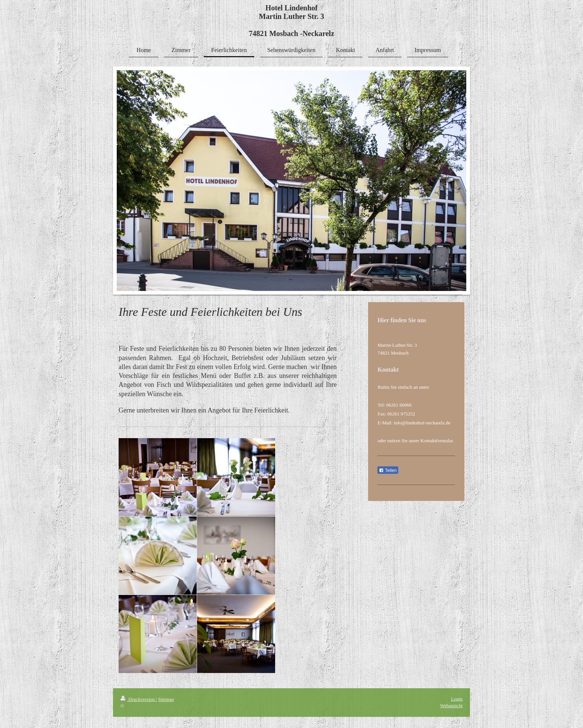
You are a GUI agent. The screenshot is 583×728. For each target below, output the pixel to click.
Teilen (388, 470)
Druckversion (138, 699)
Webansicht (451, 706)
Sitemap (166, 699)
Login (457, 699)
